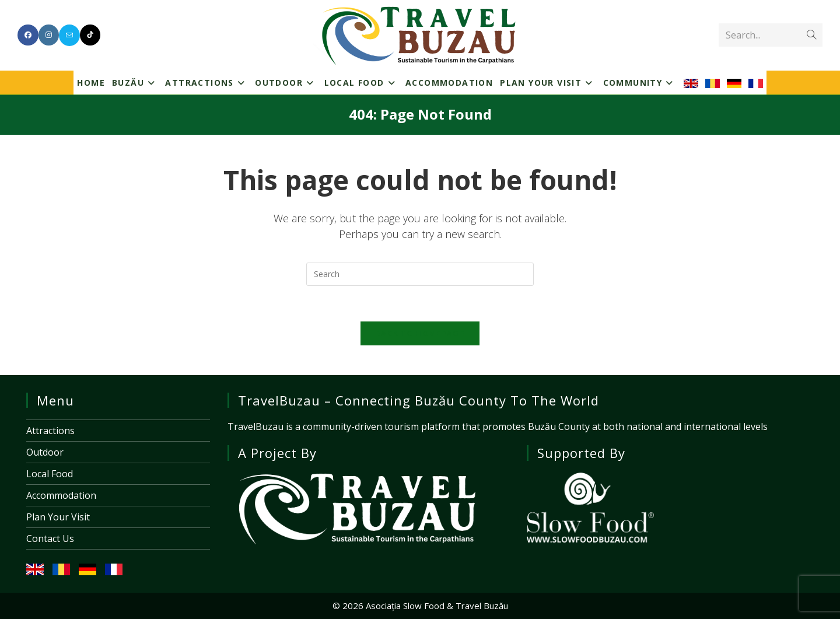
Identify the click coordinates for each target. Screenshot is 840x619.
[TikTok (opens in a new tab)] (90, 35)
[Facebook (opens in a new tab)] (28, 35)
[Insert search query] (420, 274)
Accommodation (61, 495)
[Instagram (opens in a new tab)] (49, 35)
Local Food (50, 474)
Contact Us (50, 538)
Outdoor (45, 452)
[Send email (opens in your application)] (69, 35)
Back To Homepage (420, 333)
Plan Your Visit (58, 517)
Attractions (50, 431)
